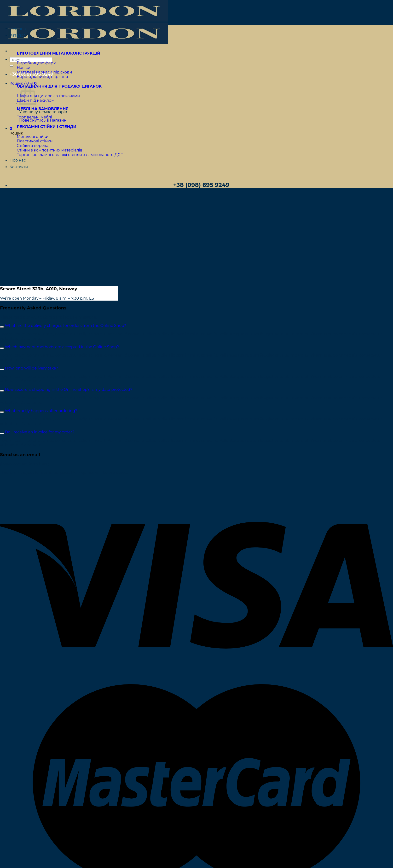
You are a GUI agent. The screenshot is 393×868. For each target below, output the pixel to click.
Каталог (17, 35)
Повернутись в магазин (43, 120)
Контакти (19, 167)
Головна (18, 29)
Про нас (18, 160)
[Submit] (12, 66)
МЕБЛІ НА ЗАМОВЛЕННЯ (43, 109)
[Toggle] (2, 327)
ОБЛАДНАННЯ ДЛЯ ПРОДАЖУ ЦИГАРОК (59, 86)
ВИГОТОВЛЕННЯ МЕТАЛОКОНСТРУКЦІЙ (58, 53)
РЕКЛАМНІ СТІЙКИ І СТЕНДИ (47, 127)
